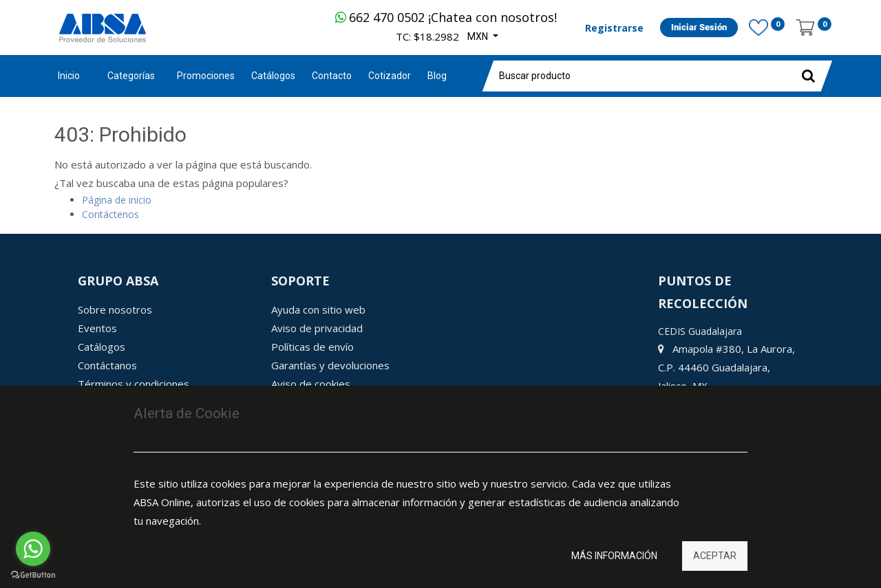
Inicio (69, 76)
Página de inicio (117, 200)
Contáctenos (110, 214)
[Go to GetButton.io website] (33, 575)
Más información (614, 556)
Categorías (131, 76)
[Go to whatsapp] (33, 549)
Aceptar (715, 556)
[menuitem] (206, 76)
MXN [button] (479, 36)
